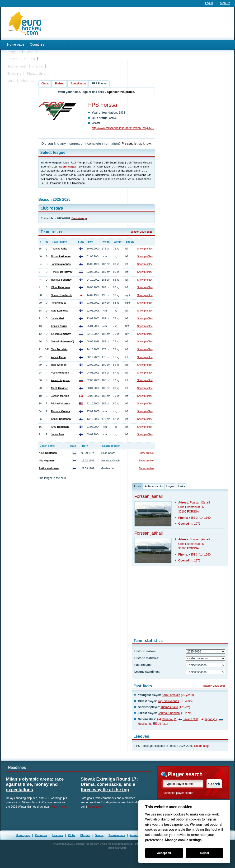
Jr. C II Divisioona (74, 183)
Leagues (14, 52)
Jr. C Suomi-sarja (81, 175)
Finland (60, 83)
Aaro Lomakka (171, 695)
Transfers (14, 73)
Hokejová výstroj (118, 848)
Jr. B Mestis (68, 171)
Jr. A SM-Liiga (102, 167)
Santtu (61, 419)
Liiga (66, 163)
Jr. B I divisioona (70, 179)
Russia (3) (144, 724)
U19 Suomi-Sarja (114, 163)
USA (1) (163, 724)
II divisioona (84, 167)
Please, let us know (136, 144)
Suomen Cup (49, 167)
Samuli (60, 341)
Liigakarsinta (101, 175)
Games (29, 59)
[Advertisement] (140, 46)
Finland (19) (190, 719)
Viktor (60, 287)
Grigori (61, 334)
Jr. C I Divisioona (51, 183)
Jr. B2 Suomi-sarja (129, 171)
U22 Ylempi (94, 163)
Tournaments (17, 66)
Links (11, 80)
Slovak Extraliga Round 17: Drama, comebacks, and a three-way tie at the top (109, 784)
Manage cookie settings (183, 840)
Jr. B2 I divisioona (139, 179)
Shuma (62, 295)
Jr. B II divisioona (92, 179)
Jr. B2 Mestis (108, 171)
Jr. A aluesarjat (50, 171)
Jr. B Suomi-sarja (87, 171)
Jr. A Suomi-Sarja (139, 167)
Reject (205, 853)
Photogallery (36, 73)
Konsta (59, 326)
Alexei (60, 380)
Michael (60, 403)
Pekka (49, 468)
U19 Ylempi (134, 163)
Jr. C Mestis (61, 175)
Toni (58, 303)
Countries (37, 44)
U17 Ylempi (78, 163)
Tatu (59, 349)
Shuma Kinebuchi (169, 713)
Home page (16, 44)
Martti (60, 388)
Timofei (62, 272)
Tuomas (59, 249)
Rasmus (61, 280)
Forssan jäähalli (149, 496)
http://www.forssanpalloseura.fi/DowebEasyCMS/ (123, 128)
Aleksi (58, 357)
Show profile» (145, 249)
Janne (57, 318)
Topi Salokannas (168, 701)
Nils (46, 460)
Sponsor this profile (121, 92)
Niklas (61, 256)
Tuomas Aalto (169, 707)
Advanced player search (178, 793)
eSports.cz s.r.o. (124, 844)
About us (27, 80)
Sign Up (225, 3)
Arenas (37, 66)
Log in (209, 3)
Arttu (60, 427)
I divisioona (118, 175)
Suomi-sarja (78, 83)
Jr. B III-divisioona (115, 179)
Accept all (164, 853)
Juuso (57, 434)
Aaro (60, 311)
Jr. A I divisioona (136, 175)
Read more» (59, 807)
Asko (48, 453)
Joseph (60, 396)
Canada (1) (169, 719)
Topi (61, 264)
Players (13, 59)
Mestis (147, 163)
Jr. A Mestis (119, 167)
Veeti (60, 373)
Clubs (30, 52)
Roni (59, 365)
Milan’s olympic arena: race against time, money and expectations (35, 784)
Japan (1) (211, 719)
